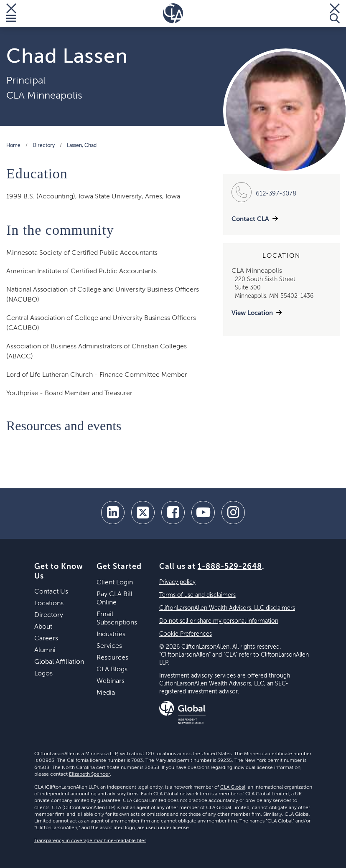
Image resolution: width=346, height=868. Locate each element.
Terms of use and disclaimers (197, 595)
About (43, 627)
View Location (252, 313)
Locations (49, 604)
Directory (44, 146)
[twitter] (143, 513)
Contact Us (51, 592)
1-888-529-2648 (230, 567)
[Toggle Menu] (11, 13)
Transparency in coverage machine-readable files (90, 841)
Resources (112, 658)
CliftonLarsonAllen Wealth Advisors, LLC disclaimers (227, 608)
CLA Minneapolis (44, 96)
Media (106, 693)
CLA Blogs (112, 670)
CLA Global (233, 787)
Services (109, 646)
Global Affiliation (59, 662)
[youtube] (203, 513)
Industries (111, 635)
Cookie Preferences (186, 634)
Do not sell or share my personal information (219, 621)
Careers (46, 639)
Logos (43, 674)
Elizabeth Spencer (89, 774)
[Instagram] (233, 513)
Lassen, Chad (82, 146)
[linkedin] (113, 513)
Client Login (115, 583)
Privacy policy (177, 582)
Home (13, 146)
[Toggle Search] (335, 13)
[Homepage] (173, 13)
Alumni (45, 650)
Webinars (111, 681)
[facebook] (173, 513)
